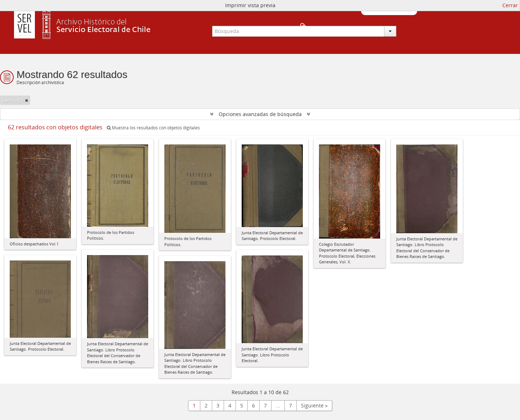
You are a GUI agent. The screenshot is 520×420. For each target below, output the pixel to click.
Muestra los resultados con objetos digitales (153, 128)
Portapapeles (405, 27)
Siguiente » (314, 405)
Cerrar (510, 5)
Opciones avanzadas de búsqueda (260, 114)
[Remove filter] (27, 100)
